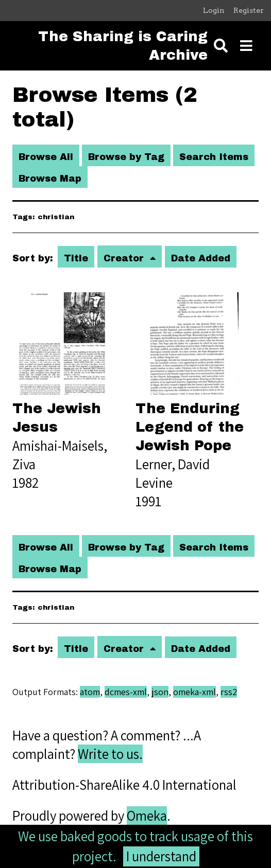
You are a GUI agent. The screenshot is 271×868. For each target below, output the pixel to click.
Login (214, 10)
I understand (161, 856)
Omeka (147, 816)
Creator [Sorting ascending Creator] (125, 258)
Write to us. (110, 754)
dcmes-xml (126, 692)
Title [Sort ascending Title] (76, 258)
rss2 (229, 692)
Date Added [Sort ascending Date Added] (201, 258)
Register (249, 10)
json (160, 692)
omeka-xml (194, 692)
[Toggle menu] (246, 46)
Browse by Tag (126, 157)
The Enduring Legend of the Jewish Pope (190, 427)
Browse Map (50, 179)
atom (90, 692)
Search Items (214, 157)
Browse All (46, 157)
